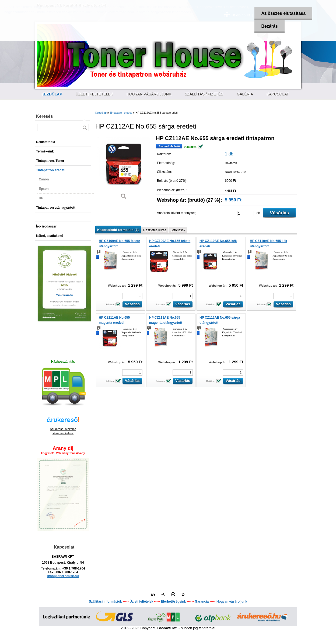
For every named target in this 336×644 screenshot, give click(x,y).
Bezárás (269, 26)
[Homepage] (52, 94)
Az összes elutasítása (283, 13)
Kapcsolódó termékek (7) (118, 230)
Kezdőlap (101, 113)
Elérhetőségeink (174, 602)
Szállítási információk (105, 602)
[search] (85, 128)
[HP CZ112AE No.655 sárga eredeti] (124, 169)
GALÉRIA (245, 94)
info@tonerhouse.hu (63, 576)
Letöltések (178, 230)
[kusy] (246, 213)
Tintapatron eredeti (121, 113)
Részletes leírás (155, 230)
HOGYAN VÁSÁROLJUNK (149, 94)
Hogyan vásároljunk (232, 602)
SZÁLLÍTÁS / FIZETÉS (204, 94)
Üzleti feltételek (141, 602)
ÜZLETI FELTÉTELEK (94, 94)
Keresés (44, 116)
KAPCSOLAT (278, 94)
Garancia (202, 602)
